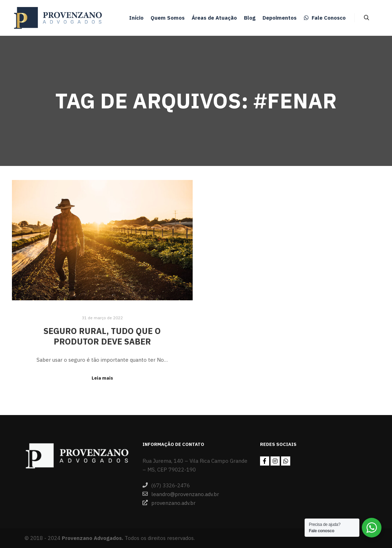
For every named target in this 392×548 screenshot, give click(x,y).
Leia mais (102, 378)
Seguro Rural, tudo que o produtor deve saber (102, 336)
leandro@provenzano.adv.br (181, 494)
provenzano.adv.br (169, 503)
